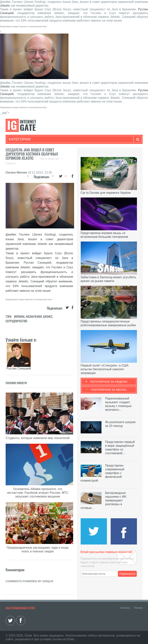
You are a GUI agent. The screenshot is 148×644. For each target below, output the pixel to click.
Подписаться (127, 574)
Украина (19, 316)
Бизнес (48, 316)
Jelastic (5, 6)
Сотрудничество (16, 321)
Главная (11, 163)
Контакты (125, 607)
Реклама (138, 607)
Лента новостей (50, 159)
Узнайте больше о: (21, 340)
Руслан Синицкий (37, 263)
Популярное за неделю (109, 382)
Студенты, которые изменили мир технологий (38, 438)
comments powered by (30, 581)
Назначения (34, 316)
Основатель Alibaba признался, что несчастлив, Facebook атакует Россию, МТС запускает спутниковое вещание (38, 493)
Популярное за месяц (109, 390)
